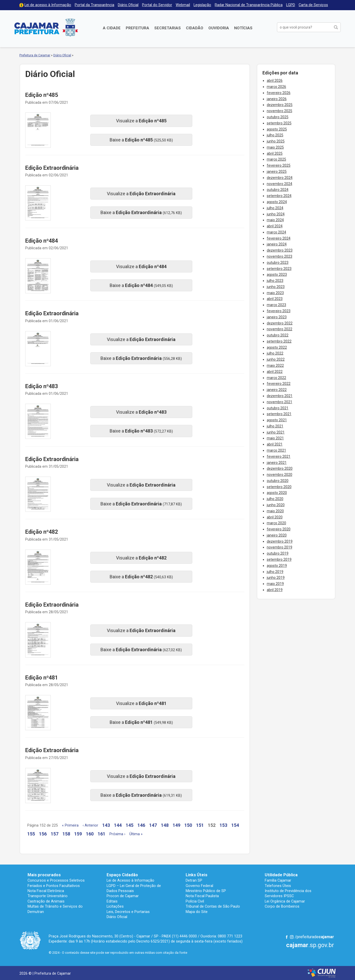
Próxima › (117, 834)
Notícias (243, 28)
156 (43, 834)
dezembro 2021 (280, 396)
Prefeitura (137, 28)
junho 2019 (276, 578)
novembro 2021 (280, 402)
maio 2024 (275, 220)
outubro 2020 (278, 481)
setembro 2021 (279, 414)
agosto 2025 (277, 129)
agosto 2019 (277, 566)
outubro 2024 (278, 190)
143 (106, 825)
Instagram (292, 937)
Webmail (183, 5)
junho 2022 (276, 359)
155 (31, 834)
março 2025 (276, 159)
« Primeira (70, 825)
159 (78, 834)
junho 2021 (276, 432)
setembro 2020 (279, 487)
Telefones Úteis (278, 886)
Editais (112, 901)
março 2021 (276, 450)
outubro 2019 (278, 553)
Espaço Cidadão (122, 875)
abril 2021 (275, 444)
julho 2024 (275, 208)
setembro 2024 (279, 196)
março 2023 (276, 305)
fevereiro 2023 (279, 311)
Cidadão (195, 28)
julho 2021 (275, 426)
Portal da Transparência (94, 5)
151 (200, 825)
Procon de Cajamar (123, 896)
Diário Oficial (128, 5)
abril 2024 (275, 226)
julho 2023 (275, 281)
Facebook (287, 937)
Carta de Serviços (313, 5)
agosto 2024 (277, 202)
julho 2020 (275, 499)
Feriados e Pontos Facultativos (54, 886)
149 (176, 825)
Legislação (202, 5)
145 (130, 825)
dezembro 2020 (280, 468)
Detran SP (194, 880)
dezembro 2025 (280, 105)
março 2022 (276, 378)
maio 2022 (275, 365)
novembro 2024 (280, 184)
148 (165, 825)
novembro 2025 (280, 111)
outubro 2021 (278, 408)
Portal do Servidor (157, 5)
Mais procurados (44, 875)
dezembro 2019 (280, 541)
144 (118, 825)
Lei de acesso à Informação (48, 5)
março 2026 (276, 87)
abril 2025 (275, 153)
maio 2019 (275, 584)
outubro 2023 (278, 263)
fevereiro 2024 (279, 238)
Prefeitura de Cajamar (46, 27)
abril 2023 (275, 299)
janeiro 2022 (277, 390)
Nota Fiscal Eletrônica (46, 891)
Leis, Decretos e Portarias (128, 912)
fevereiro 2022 (279, 384)
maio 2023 (275, 293)
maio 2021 (275, 438)
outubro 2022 (278, 335)
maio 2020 (275, 511)
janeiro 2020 (277, 535)
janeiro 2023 (277, 317)
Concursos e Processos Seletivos (56, 880)
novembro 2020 (280, 475)
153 (223, 825)
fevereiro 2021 (279, 456)
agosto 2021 (277, 420)
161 (102, 834)
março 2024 (276, 232)
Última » (136, 834)
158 (66, 834)
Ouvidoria (219, 28)
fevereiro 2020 (279, 529)
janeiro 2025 (277, 172)
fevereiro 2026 (279, 93)
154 (235, 825)
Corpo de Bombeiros (282, 906)
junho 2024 (276, 214)
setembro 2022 (279, 341)
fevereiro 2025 (279, 165)
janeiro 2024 (277, 244)
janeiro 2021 (277, 463)
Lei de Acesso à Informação (130, 880)
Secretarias (168, 28)
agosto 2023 (277, 275)
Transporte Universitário (48, 896)
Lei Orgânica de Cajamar (285, 901)
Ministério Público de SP (206, 891)
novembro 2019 (280, 547)
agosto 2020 (277, 493)
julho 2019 (275, 572)
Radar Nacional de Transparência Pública (249, 5)
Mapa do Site (197, 912)
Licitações (115, 906)
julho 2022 (275, 353)
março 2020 (276, 523)
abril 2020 (275, 517)
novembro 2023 (280, 256)
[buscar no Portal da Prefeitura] (304, 27)
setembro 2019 (279, 559)
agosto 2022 (277, 347)
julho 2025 (275, 135)
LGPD (291, 5)
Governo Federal (199, 886)
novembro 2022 (280, 329)
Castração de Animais (46, 901)
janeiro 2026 (277, 99)
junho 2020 (276, 505)
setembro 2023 (279, 269)
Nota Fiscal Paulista (202, 896)
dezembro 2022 (280, 323)
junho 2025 (276, 141)
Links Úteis (196, 875)
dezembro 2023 (280, 250)
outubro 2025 (278, 117)
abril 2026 (275, 81)
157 (55, 834)
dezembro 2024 (280, 178)
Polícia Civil (195, 901)
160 (90, 834)
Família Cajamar (278, 880)
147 (153, 825)
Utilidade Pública (281, 875)
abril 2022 (275, 372)
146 (141, 825)
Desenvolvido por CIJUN (322, 973)
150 (188, 825)
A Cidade (112, 28)
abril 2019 (275, 590)
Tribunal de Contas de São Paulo (213, 906)
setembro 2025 (279, 123)
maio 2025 (275, 147)
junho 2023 (276, 287)
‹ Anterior (90, 825)
